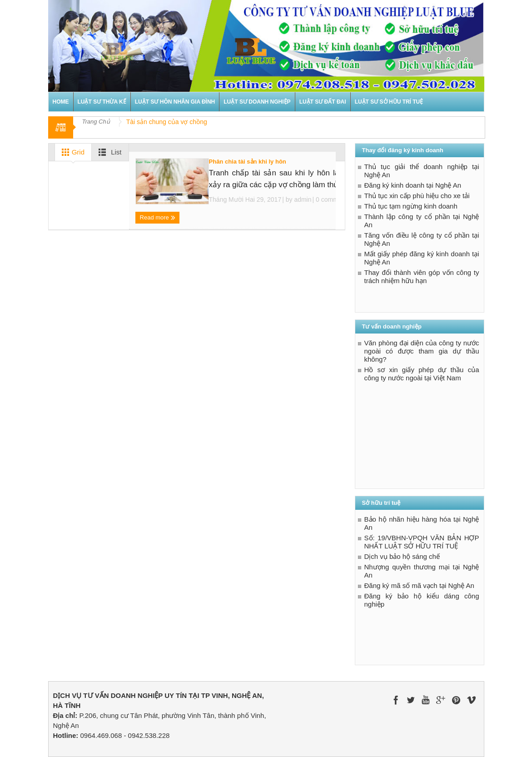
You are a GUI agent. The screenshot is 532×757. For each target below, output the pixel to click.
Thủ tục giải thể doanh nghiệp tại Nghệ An (422, 171)
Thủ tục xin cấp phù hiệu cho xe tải (417, 196)
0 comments (332, 199)
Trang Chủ (96, 122)
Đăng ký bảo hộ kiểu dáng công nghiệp (422, 600)
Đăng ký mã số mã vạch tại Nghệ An (419, 585)
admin (303, 199)
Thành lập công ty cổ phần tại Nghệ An (422, 221)
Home (61, 102)
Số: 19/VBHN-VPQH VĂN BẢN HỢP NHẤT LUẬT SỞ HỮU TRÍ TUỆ (422, 542)
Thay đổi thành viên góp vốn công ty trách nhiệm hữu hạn (422, 276)
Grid (72, 152)
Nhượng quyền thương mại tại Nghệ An (422, 571)
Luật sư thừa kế (102, 102)
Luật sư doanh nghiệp (257, 102)
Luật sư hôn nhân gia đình (175, 102)
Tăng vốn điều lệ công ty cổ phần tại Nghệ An (422, 239)
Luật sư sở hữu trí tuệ (389, 102)
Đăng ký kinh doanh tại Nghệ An (413, 185)
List (108, 152)
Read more (158, 218)
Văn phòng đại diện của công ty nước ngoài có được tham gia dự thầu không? (422, 351)
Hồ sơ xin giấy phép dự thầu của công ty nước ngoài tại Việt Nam (422, 374)
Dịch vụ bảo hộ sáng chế (402, 556)
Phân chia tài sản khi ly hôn (248, 162)
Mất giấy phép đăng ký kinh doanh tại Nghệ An (422, 258)
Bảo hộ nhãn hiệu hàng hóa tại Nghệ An (422, 523)
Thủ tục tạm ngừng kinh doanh (411, 206)
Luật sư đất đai (323, 102)
